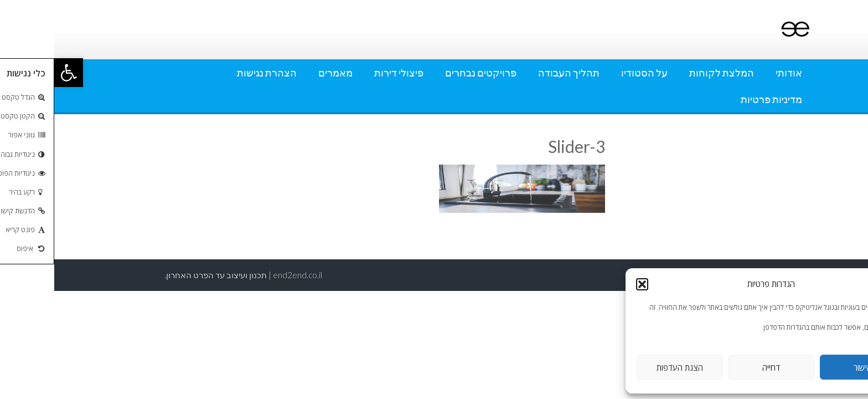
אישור (808, 367)
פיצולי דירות (345, 73)
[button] (14, 73)
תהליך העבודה (515, 73)
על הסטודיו (590, 73)
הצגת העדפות (626, 367)
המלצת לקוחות (667, 73)
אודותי (735, 73)
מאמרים (281, 73)
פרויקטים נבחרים (427, 73)
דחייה (717, 367)
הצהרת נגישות (213, 73)
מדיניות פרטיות (717, 99)
